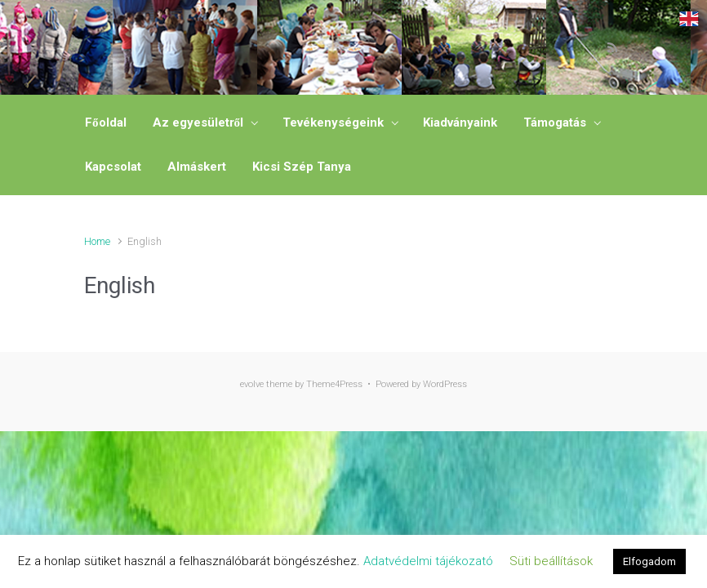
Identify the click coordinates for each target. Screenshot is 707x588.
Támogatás (555, 122)
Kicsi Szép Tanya (302, 167)
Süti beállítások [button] (551, 561)
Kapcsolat (113, 167)
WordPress (445, 384)
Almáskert (197, 167)
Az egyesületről (198, 122)
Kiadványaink (460, 122)
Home (97, 241)
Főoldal (106, 122)
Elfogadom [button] (649, 561)
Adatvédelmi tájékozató (428, 561)
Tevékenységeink (333, 122)
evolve (252, 384)
